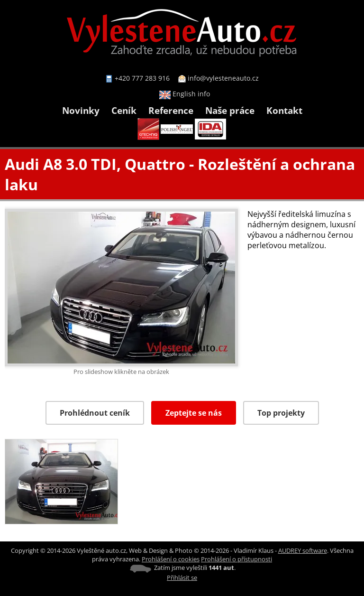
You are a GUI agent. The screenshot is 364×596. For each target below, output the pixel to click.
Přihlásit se (182, 577)
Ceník (124, 110)
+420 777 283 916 (142, 78)
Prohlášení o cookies (171, 559)
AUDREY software (303, 550)
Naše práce (230, 110)
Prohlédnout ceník (95, 413)
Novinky (81, 110)
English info (185, 94)
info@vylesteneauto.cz (223, 78)
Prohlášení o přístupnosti (237, 559)
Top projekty (281, 413)
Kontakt (284, 110)
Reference (171, 110)
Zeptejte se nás (194, 413)
